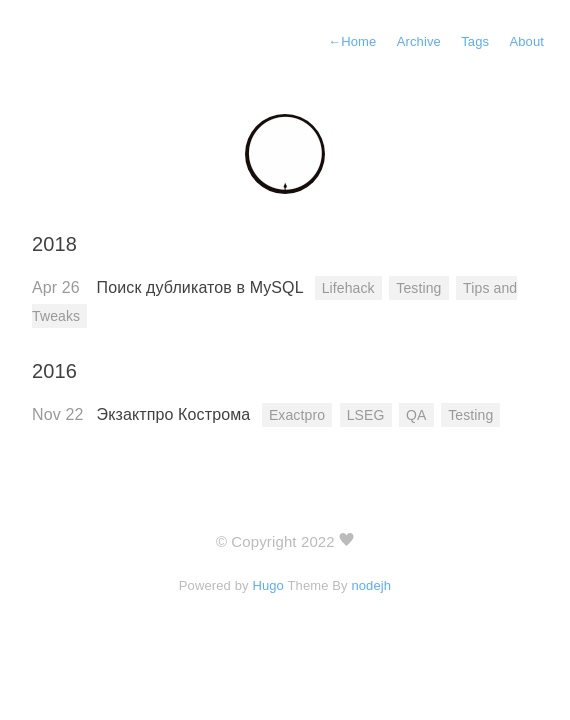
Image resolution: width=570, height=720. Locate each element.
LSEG (366, 415)
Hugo (268, 585)
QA (416, 415)
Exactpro (297, 415)
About (526, 41)
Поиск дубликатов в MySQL (202, 287)
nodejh (371, 585)
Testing (418, 288)
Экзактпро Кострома (176, 414)
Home (352, 41)
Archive (419, 41)
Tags (475, 41)
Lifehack (348, 288)
